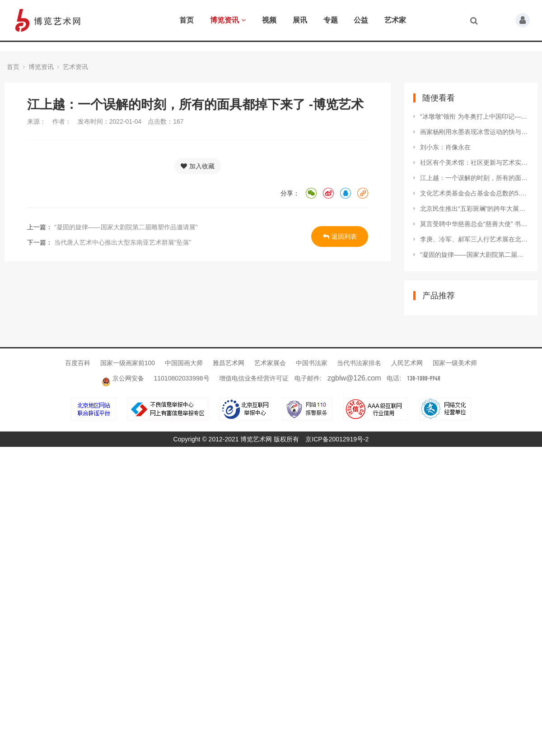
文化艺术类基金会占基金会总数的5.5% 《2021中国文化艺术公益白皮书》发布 (474, 193)
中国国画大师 (185, 363)
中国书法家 (313, 363)
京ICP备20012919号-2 (337, 439)
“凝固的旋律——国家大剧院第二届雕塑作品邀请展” (125, 227)
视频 (269, 20)
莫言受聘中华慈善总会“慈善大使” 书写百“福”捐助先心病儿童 (474, 224)
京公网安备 (124, 378)
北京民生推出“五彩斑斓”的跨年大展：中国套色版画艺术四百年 (474, 209)
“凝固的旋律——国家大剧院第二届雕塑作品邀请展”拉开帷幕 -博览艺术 (474, 255)
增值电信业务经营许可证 (254, 378)
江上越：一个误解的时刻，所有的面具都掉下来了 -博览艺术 (474, 178)
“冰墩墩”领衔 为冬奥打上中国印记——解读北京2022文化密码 (474, 116)
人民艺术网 (408, 363)
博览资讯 (228, 20)
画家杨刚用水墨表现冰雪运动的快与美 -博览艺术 (474, 132)
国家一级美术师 (455, 363)
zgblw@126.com (354, 378)
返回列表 (340, 237)
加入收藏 (198, 166)
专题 (331, 20)
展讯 (300, 20)
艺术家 (395, 20)
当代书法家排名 (360, 363)
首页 (187, 20)
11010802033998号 (182, 378)
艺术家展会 (271, 363)
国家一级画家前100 (128, 363)
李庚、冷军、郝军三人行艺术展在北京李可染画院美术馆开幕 (474, 239)
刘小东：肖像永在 (445, 147)
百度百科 (79, 363)
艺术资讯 (75, 67)
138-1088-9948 (424, 378)
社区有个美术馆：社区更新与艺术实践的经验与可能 (474, 162)
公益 (361, 20)
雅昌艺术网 (229, 363)
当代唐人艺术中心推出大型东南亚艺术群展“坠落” (122, 242)
